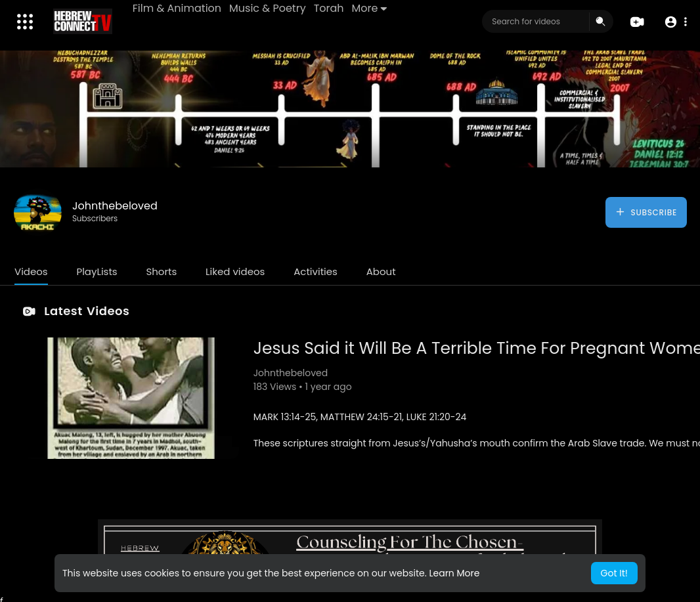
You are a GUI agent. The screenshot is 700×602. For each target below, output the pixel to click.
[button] (675, 22)
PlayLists (97, 271)
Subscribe (646, 212)
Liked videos (235, 271)
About (381, 271)
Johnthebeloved (115, 206)
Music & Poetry (268, 8)
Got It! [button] (614, 573)
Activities (316, 271)
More (369, 8)
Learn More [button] (454, 573)
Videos (31, 271)
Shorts (161, 271)
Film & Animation (177, 8)
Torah (329, 8)
